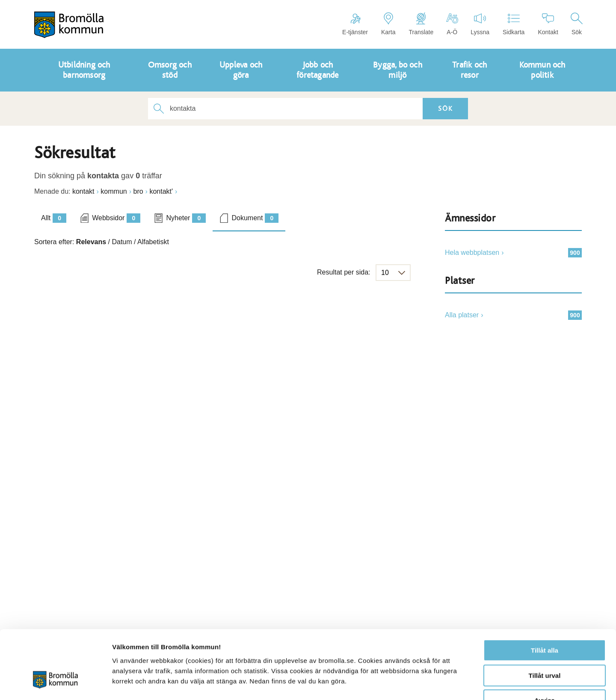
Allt (54, 218)
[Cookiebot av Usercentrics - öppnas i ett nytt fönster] (55, 683)
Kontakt (548, 24)
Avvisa (545, 645)
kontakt (83, 191)
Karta (388, 24)
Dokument (255, 218)
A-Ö (452, 24)
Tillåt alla (545, 595)
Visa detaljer (465, 683)
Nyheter (186, 218)
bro (138, 191)
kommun (114, 191)
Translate (421, 24)
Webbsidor (116, 218)
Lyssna (480, 24)
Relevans (91, 242)
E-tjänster (355, 24)
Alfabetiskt (153, 242)
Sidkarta (514, 24)
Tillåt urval (545, 621)
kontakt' (161, 191)
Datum (122, 242)
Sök (577, 24)
